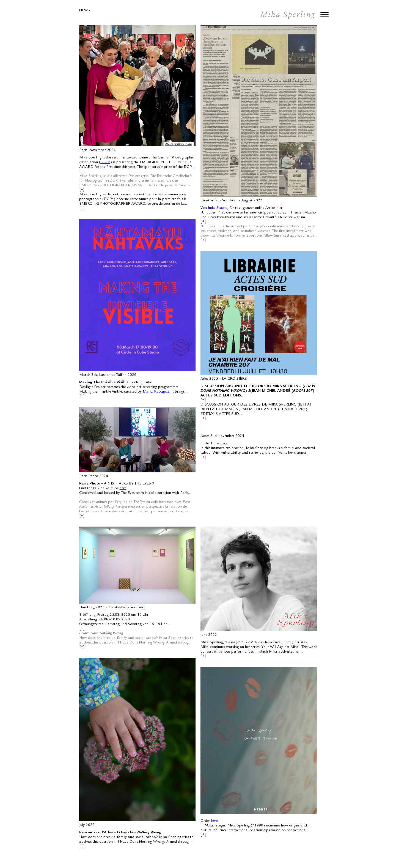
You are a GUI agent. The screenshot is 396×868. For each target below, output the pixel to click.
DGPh (105, 162)
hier (280, 208)
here (123, 488)
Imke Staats (218, 208)
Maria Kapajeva (156, 392)
